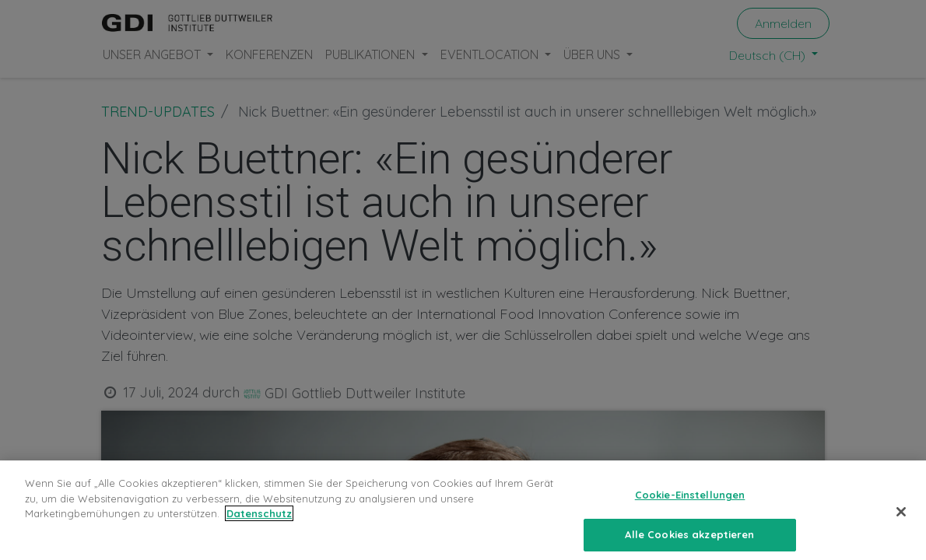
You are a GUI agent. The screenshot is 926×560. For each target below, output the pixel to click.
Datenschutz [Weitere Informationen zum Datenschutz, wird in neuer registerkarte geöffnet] (259, 527)
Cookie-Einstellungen (690, 509)
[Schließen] (901, 526)
